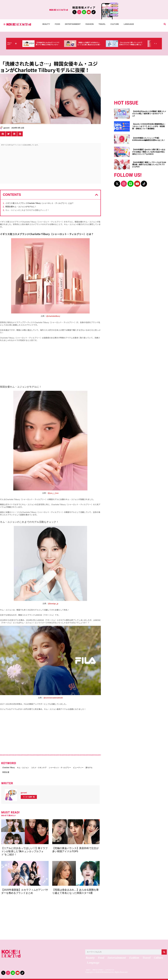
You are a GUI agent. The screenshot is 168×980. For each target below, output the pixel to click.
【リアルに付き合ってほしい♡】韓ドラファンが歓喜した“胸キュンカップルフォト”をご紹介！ (24, 849)
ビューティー (8, 771)
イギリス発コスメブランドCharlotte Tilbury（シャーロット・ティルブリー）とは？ (39, 203)
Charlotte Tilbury (9, 767)
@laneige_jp (53, 604)
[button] (165, 24)
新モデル (23, 771)
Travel (102, 24)
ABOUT (88, 970)
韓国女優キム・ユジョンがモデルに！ (21, 207)
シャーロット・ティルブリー (72, 767)
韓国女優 (36, 771)
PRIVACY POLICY (100, 970)
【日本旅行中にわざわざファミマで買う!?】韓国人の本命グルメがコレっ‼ (53, 45)
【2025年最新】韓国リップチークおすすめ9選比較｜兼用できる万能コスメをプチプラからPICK (149, 165)
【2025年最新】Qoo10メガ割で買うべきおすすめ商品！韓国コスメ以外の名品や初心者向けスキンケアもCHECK (149, 152)
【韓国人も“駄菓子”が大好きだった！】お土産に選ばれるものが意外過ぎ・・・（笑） (95, 45)
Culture (115, 24)
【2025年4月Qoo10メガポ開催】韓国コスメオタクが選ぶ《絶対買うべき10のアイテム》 (149, 114)
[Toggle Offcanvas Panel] (4, 24)
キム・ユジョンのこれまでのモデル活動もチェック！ (27, 210)
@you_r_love (53, 493)
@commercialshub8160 (53, 698)
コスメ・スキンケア (47, 767)
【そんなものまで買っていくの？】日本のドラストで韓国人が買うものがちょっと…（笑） (137, 45)
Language (129, 24)
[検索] (164, 950)
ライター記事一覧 (29, 795)
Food (57, 24)
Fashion (89, 24)
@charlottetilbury (53, 316)
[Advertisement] (50, 165)
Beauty (46, 24)
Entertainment (73, 24)
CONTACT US (115, 970)
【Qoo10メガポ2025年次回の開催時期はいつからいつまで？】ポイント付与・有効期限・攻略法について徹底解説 (149, 126)
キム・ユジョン (28, 767)
